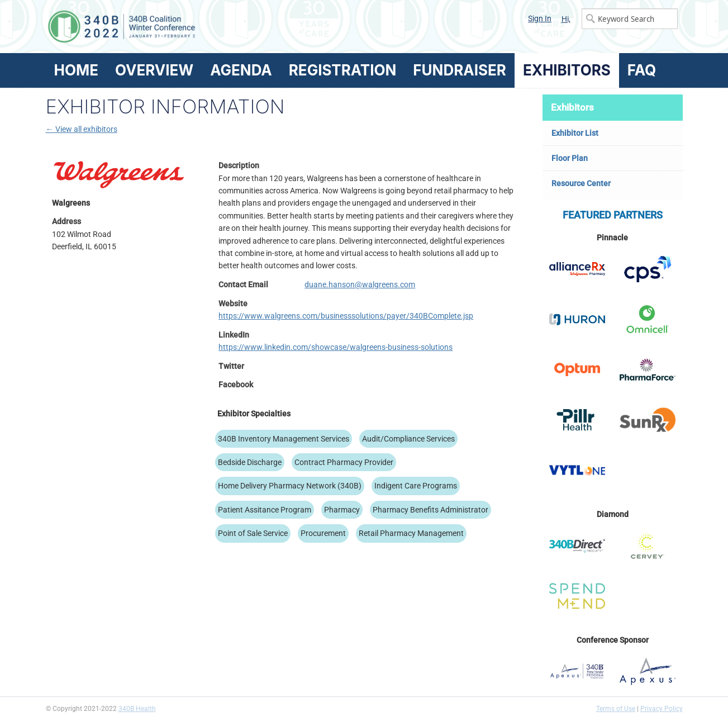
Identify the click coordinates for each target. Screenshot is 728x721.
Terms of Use (616, 709)
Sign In (540, 18)
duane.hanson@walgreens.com (360, 284)
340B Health (137, 709)
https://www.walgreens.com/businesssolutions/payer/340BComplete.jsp (346, 316)
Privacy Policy (662, 709)
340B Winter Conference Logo (205, 27)
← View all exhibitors (82, 129)
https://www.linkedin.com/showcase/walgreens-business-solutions (336, 347)
